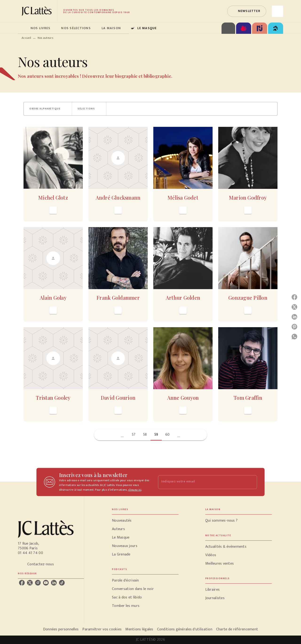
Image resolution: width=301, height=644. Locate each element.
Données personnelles (61, 629)
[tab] (23, 28)
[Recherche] (277, 11)
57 (134, 435)
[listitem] (22, 583)
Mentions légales (139, 629)
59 (156, 435)
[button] (247, 11)
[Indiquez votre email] (202, 482)
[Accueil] (38, 11)
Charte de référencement (237, 629)
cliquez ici (135, 490)
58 (145, 435)
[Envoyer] (251, 482)
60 (168, 435)
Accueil (26, 38)
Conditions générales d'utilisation (185, 629)
